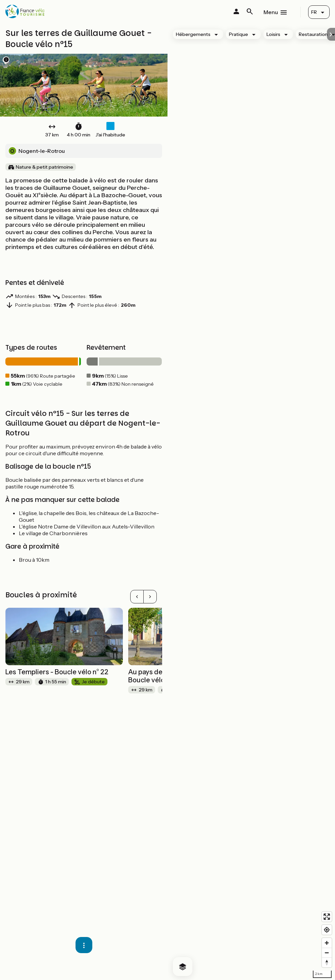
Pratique (238, 34)
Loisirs (273, 34)
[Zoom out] (327, 953)
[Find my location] (327, 930)
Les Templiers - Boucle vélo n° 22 (57, 672)
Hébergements (193, 34)
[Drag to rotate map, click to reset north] (327, 962)
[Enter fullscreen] (327, 917)
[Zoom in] (327, 943)
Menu (271, 12)
